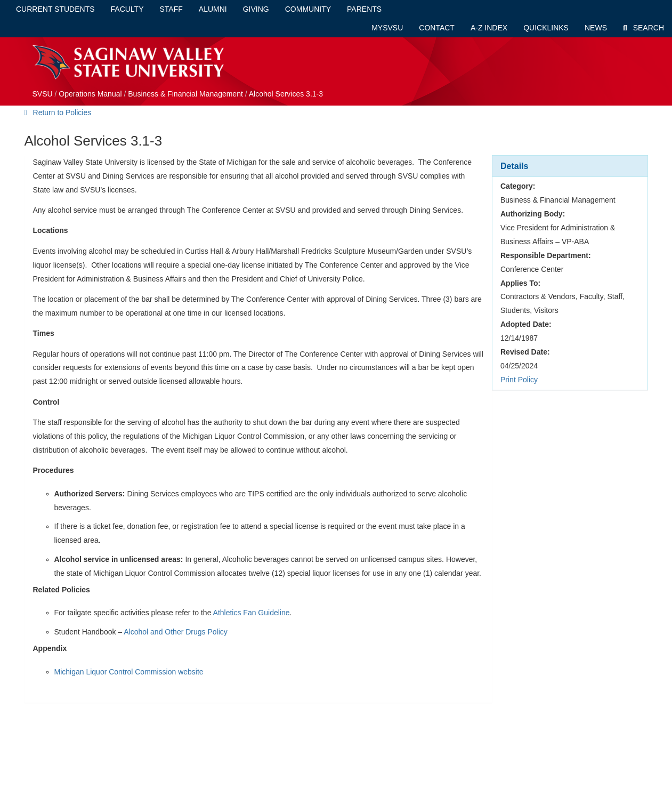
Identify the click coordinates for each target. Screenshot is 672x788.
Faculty (127, 9)
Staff (171, 9)
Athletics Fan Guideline (252, 613)
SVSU (43, 94)
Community (308, 9)
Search (643, 28)
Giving (256, 9)
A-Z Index (489, 28)
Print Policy (519, 380)
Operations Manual (90, 94)
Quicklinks (546, 28)
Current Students (55, 9)
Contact (437, 28)
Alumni (213, 9)
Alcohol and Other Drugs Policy (176, 632)
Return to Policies (58, 112)
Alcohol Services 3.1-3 (286, 94)
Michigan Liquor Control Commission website (129, 672)
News (596, 28)
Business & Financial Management (185, 94)
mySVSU (387, 28)
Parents (364, 9)
